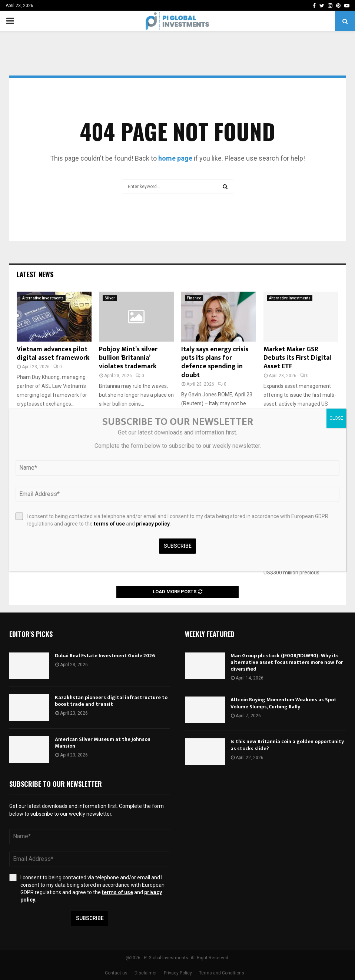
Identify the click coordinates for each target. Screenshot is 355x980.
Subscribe (90, 918)
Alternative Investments (43, 298)
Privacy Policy (178, 973)
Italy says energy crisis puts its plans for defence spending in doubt (215, 362)
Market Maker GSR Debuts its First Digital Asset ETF (297, 358)
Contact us (116, 973)
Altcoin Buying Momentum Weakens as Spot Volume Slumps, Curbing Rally (283, 703)
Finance (194, 298)
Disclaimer (146, 973)
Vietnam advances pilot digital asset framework (53, 354)
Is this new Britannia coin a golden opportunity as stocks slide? (287, 745)
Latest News (35, 274)
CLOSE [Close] (336, 418)
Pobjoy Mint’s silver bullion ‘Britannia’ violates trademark (128, 358)
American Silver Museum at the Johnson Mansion (103, 743)
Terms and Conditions (222, 973)
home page (175, 158)
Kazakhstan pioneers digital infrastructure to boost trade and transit (111, 701)
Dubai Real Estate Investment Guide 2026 (105, 656)
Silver (110, 298)
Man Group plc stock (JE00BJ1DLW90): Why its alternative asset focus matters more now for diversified (287, 662)
